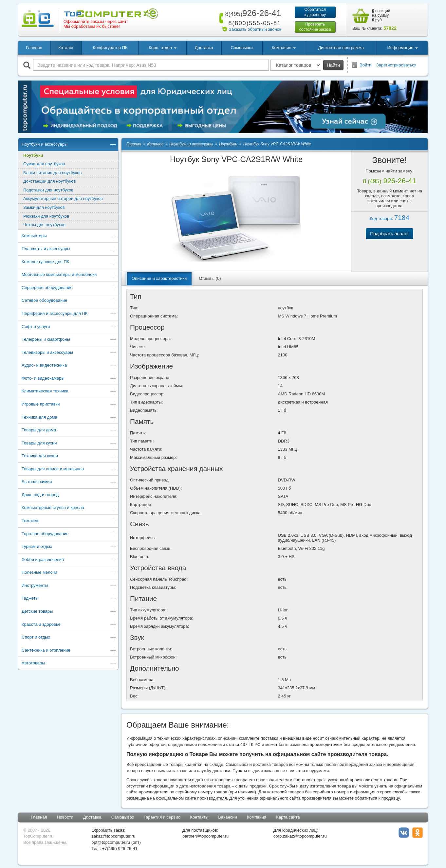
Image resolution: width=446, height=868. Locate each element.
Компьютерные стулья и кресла (69, 508)
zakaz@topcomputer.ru (113, 836)
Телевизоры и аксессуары (69, 353)
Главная (34, 48)
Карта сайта (288, 817)
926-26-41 (252, 13)
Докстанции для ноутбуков (49, 181)
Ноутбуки (33, 155)
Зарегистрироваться (396, 65)
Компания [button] (284, 48)
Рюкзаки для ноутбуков (46, 216)
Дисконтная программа (341, 48)
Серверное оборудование (69, 288)
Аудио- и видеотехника (69, 366)
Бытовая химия (69, 482)
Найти (333, 65)
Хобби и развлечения (69, 560)
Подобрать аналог (390, 234)
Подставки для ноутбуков (48, 190)
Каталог (66, 48)
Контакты (199, 817)
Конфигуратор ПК (110, 48)
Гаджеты (69, 599)
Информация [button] (402, 48)
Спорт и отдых (69, 638)
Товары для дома (69, 431)
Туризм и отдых (69, 547)
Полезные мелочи (69, 573)
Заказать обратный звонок (255, 29)
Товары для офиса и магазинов (69, 470)
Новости (65, 817)
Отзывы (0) (210, 278)
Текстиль (69, 521)
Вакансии (227, 817)
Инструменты (69, 586)
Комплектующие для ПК (69, 262)
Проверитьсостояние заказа (315, 27)
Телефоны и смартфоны (69, 340)
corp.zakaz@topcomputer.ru (300, 836)
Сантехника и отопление (69, 651)
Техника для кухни (69, 456)
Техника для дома (69, 418)
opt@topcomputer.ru (111, 842)
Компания (257, 817)
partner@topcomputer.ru (205, 836)
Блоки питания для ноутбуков (53, 173)
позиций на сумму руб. (381, 15)
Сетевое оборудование (69, 301)
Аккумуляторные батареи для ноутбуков (63, 199)
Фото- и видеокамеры (69, 379)
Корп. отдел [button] (162, 48)
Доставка (204, 48)
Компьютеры (69, 236)
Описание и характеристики (159, 278)
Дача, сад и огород (69, 495)
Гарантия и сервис (162, 817)
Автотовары (69, 664)
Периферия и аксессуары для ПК (69, 314)
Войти (365, 65)
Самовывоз (242, 48)
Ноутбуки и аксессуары (69, 145)
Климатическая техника (69, 392)
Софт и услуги (69, 327)
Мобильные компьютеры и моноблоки (69, 275)
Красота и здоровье (69, 625)
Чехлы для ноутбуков (44, 225)
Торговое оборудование (69, 534)
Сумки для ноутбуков (44, 164)
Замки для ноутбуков (44, 207)
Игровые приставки (69, 405)
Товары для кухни (69, 444)
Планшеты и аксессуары (69, 249)
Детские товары (69, 612)
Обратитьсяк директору (315, 12)
